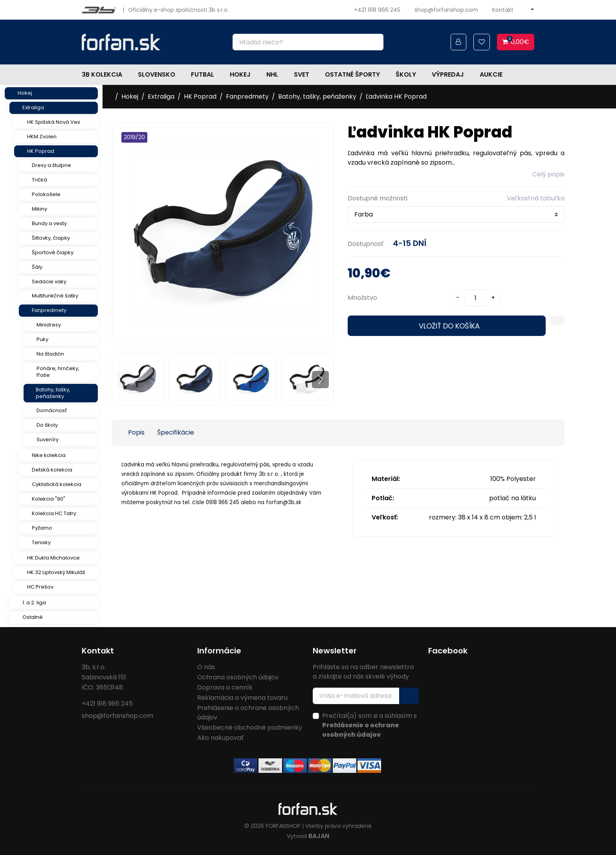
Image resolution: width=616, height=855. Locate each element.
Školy (406, 74)
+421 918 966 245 (377, 10)
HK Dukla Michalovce (53, 558)
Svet (302, 74)
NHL (272, 74)
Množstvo (362, 298)
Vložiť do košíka (449, 326)
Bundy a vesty (49, 223)
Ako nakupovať (220, 738)
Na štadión (50, 354)
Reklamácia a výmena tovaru (242, 698)
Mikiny (39, 209)
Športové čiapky (53, 252)
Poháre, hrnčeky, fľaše (58, 372)
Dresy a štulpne (51, 165)
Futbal (203, 74)
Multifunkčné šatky (55, 296)
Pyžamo (42, 528)
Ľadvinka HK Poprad (396, 96)
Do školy (47, 425)
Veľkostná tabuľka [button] (536, 198)
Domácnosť (52, 410)
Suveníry (48, 439)
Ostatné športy (352, 74)
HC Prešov (40, 587)
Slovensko (157, 74)
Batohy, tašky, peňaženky (53, 393)
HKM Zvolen (42, 137)
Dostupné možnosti (378, 198)
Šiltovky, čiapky (51, 238)
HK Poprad (41, 151)
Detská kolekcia (52, 470)
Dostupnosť (366, 244)
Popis (136, 432)
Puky (42, 339)
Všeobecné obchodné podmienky (250, 727)
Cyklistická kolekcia (57, 484)
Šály (37, 267)
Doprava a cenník (225, 687)
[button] (320, 379)
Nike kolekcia (49, 455)
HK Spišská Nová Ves (54, 122)
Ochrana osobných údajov (238, 677)
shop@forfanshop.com (446, 10)
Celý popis (548, 174)
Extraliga (33, 107)
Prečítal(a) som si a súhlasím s (369, 725)
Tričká (39, 180)
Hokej (240, 74)
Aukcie (491, 74)
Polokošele (46, 194)
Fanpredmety (49, 310)
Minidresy (49, 325)
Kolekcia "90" (49, 499)
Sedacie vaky (49, 282)
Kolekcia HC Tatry (54, 513)
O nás (206, 667)
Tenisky (41, 542)
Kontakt (503, 10)
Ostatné (33, 617)
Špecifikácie (176, 432)
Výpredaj (448, 74)
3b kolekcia (102, 74)
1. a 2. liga (34, 603)
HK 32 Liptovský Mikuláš (56, 572)
